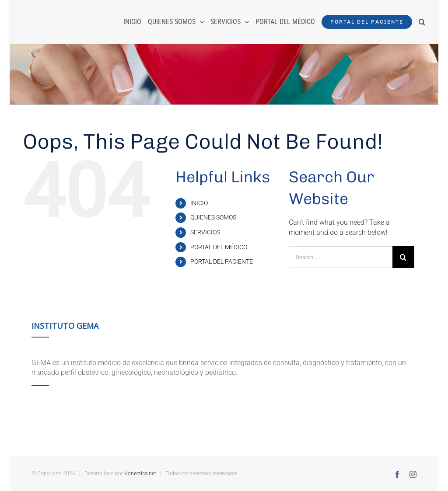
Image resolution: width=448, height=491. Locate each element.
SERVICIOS (205, 232)
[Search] (403, 257)
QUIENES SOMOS (213, 217)
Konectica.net (140, 474)
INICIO (199, 203)
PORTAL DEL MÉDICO (219, 247)
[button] (422, 22)
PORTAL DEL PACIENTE (222, 261)
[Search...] (341, 257)
